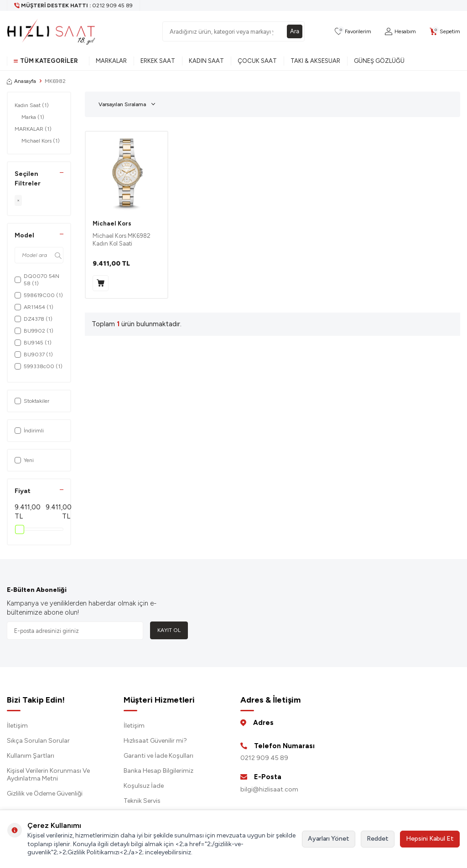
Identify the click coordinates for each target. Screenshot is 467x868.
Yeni (24, 460)
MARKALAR (33, 129)
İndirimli (29, 431)
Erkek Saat (158, 61)
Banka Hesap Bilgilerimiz (158, 771)
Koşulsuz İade (144, 786)
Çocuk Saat (257, 61)
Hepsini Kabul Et (430, 839)
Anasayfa (21, 81)
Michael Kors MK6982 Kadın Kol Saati (122, 240)
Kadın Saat (206, 61)
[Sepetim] (445, 32)
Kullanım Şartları (31, 756)
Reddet (378, 839)
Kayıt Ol (169, 630)
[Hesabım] (400, 32)
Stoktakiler (32, 401)
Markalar (111, 61)
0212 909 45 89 (264, 758)
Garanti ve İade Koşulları (158, 756)
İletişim (17, 726)
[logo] (51, 31)
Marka (33, 117)
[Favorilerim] (353, 32)
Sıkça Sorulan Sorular (38, 741)
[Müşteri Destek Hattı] (74, 5)
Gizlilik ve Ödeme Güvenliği (45, 794)
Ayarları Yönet (329, 839)
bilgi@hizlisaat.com (269, 789)
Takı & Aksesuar (315, 61)
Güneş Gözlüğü (379, 61)
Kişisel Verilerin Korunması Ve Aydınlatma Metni (48, 775)
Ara (294, 31)
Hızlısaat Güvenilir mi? (155, 741)
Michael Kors (41, 141)
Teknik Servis (142, 801)
